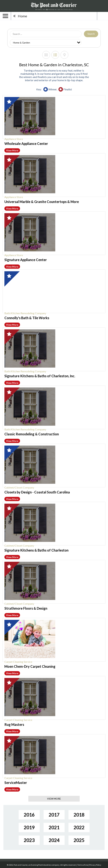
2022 (79, 827)
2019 (29, 827)
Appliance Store (14, 139)
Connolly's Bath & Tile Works (27, 318)
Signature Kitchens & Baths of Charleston (36, 550)
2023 (29, 840)
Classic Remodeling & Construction (32, 434)
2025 (79, 840)
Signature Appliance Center (26, 260)
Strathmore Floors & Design (26, 608)
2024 (54, 840)
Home (22, 16)
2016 (29, 815)
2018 (79, 815)
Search (91, 34)
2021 (54, 827)
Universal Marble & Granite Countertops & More (42, 202)
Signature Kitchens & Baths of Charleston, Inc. (40, 376)
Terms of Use (83, 865)
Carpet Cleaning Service (18, 662)
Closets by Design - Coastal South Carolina (37, 492)
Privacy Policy (95, 865)
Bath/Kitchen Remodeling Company (25, 313)
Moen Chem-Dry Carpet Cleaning (30, 666)
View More (12, 150)
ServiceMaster (16, 783)
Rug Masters (14, 724)
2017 (54, 815)
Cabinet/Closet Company (19, 487)
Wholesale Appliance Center (26, 144)
